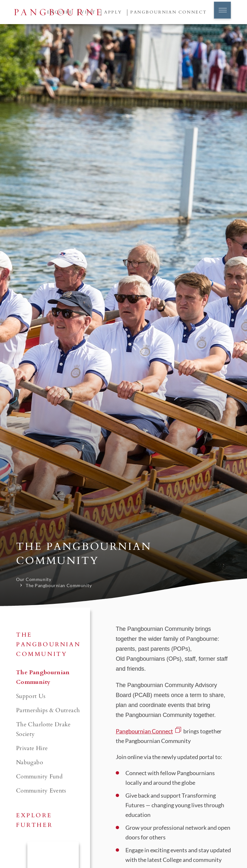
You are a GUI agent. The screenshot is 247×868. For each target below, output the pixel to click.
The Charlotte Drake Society (43, 729)
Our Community (34, 579)
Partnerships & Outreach (48, 710)
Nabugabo (30, 762)
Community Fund (39, 777)
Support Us (31, 696)
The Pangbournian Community (59, 585)
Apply (113, 12)
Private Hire (32, 748)
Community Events (41, 791)
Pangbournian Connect (169, 12)
